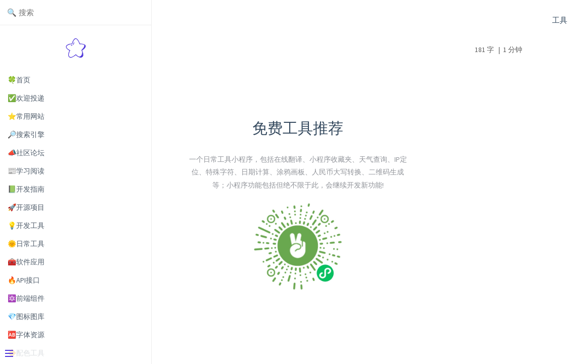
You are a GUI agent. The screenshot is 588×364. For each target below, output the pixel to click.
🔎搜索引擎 (26, 134)
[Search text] (76, 12)
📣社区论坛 (26, 153)
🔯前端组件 (26, 298)
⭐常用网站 (26, 116)
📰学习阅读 (26, 171)
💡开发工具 (26, 225)
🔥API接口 (24, 280)
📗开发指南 (26, 189)
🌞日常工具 (26, 244)
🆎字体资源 (26, 335)
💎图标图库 (26, 316)
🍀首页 (19, 80)
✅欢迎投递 (26, 98)
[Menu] (72, 354)
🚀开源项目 (26, 207)
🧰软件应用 (26, 262)
